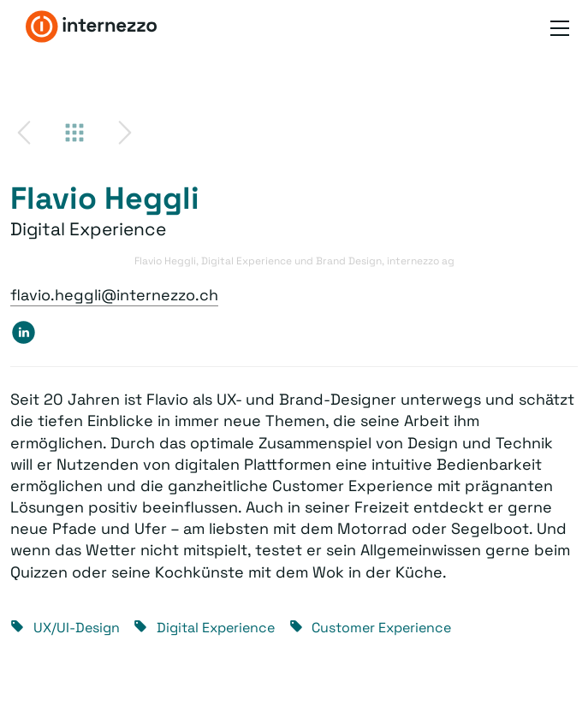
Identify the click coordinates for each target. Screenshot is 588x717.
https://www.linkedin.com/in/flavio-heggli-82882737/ (23, 332)
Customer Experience (381, 628)
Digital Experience (216, 628)
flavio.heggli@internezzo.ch (114, 295)
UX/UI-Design (77, 628)
